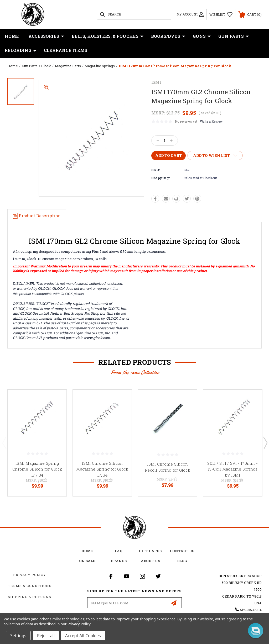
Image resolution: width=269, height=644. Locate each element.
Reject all (46, 636)
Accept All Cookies (83, 636)
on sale (87, 561)
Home (12, 36)
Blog (182, 561)
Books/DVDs (168, 36)
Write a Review (211, 121)
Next (265, 443)
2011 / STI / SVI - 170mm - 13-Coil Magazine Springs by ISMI (233, 469)
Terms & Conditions (30, 586)
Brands (119, 561)
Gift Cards (150, 551)
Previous (4, 443)
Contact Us (182, 551)
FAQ (119, 551)
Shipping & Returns (30, 597)
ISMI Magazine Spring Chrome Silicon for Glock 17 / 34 (37, 469)
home (87, 551)
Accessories (46, 36)
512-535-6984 (251, 610)
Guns (202, 36)
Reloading (20, 50)
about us (150, 561)
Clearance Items (66, 50)
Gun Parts (234, 36)
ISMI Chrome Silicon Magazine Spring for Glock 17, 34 (102, 469)
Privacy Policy (30, 575)
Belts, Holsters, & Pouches (108, 36)
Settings (18, 636)
